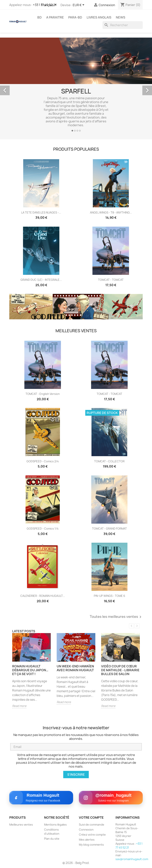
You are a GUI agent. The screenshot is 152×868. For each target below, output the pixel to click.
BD (40, 17)
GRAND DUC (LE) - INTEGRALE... (41, 280)
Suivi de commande (92, 825)
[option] (76, 86)
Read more (19, 706)
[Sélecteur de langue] (49, 5)
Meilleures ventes (21, 825)
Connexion (86, 830)
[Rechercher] (123, 25)
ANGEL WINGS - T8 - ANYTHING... (111, 212)
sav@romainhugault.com (132, 859)
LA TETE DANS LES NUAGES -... (41, 212)
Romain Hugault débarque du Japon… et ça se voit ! (30, 670)
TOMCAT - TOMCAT (111, 280)
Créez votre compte (92, 835)
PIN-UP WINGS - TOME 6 (109, 596)
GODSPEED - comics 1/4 (43, 529)
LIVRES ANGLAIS (99, 17)
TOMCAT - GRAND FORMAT (109, 529)
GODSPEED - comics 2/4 (43, 461)
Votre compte (91, 818)
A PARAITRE (55, 17)
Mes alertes (87, 840)
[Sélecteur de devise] (79, 5)
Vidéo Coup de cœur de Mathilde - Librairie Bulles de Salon (120, 670)
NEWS (121, 17)
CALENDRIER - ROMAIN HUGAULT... (43, 596)
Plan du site (52, 839)
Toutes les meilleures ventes (116, 617)
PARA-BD (75, 17)
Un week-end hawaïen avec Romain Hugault (75, 668)
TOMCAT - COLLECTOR (109, 461)
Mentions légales (55, 825)
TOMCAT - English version (43, 394)
